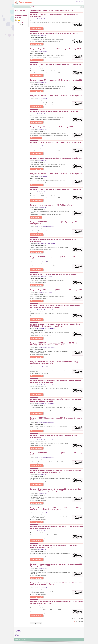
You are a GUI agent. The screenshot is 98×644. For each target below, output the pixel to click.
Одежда (46, 19)
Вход (16, 633)
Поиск (30, 6)
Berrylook (39, 19)
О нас (77, 2)
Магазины (17, 629)
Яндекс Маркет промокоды (20, 13)
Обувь (43, 19)
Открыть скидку (36, 138)
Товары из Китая (51, 226)
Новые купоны (18, 632)
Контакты (81, 2)
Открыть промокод (37, 29)
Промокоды (18, 630)
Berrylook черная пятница (36, 623)
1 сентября (50, 277)
